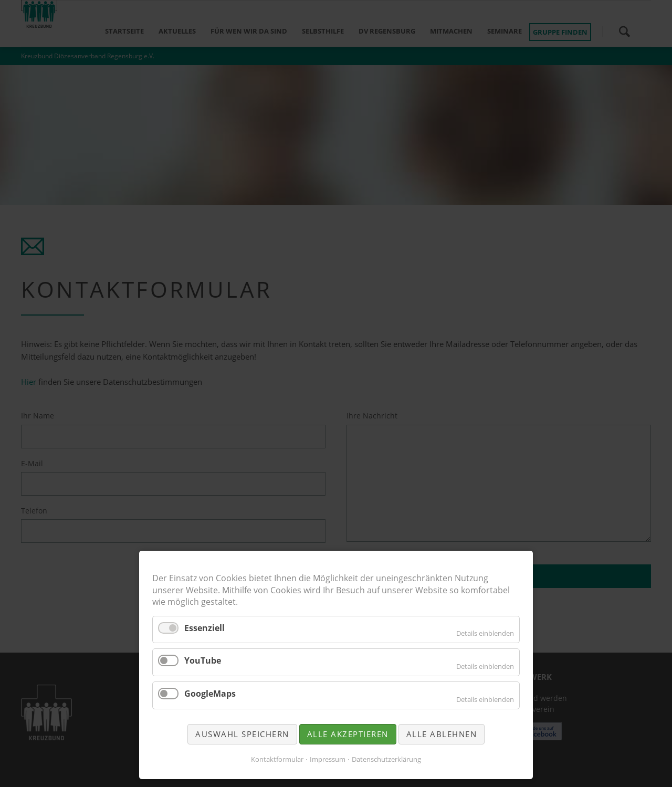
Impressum (328, 759)
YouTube (203, 660)
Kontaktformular (277, 759)
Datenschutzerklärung (386, 759)
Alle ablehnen (442, 734)
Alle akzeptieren (348, 734)
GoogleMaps (210, 694)
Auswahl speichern (242, 734)
